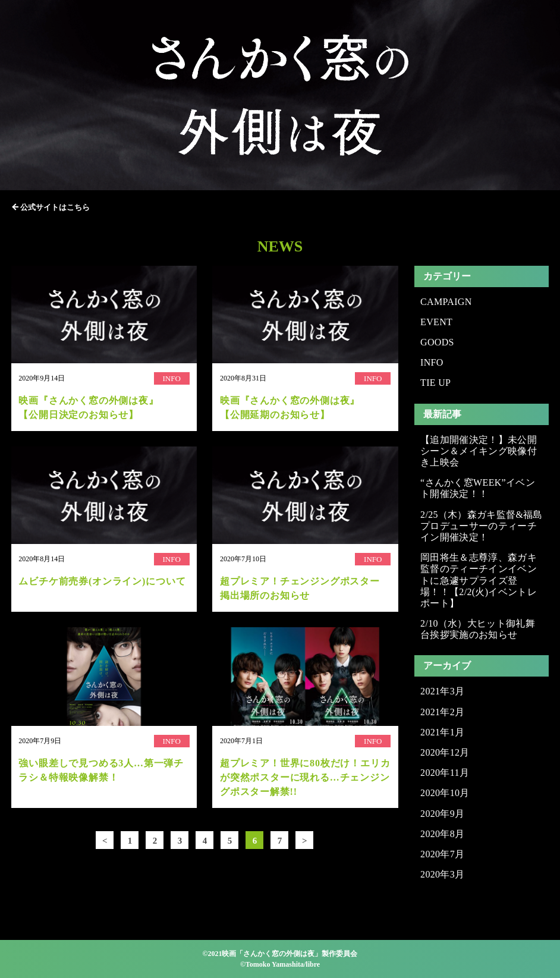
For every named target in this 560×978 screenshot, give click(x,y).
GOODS (437, 342)
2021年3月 (442, 691)
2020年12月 (445, 752)
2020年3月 (442, 874)
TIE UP (435, 383)
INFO (432, 362)
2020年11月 (445, 773)
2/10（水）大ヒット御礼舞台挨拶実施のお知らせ (478, 629)
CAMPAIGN (446, 302)
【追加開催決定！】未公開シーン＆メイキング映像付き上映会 (479, 451)
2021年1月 (442, 732)
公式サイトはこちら (55, 207)
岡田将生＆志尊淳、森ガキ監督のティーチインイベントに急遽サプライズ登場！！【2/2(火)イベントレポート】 (479, 580)
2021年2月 (442, 712)
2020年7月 (442, 854)
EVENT (436, 322)
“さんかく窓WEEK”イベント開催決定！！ (478, 488)
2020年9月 (442, 814)
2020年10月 (445, 793)
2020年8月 (442, 834)
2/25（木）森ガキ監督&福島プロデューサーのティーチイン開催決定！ (482, 526)
